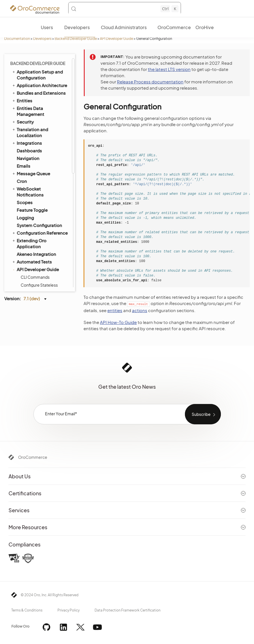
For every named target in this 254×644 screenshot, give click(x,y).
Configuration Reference (44, 101)
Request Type (33, 160)
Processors (31, 168)
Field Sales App (30, 282)
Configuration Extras (40, 109)
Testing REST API (36, 234)
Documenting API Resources (37, 141)
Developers (42, 39)
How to (27, 199)
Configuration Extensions (44, 117)
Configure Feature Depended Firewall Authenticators (38, 79)
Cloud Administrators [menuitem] (124, 27)
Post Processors (36, 191)
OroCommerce (33, 457)
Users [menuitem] (47, 27)
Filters (26, 183)
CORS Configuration (40, 207)
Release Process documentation (150, 82)
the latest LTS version (169, 69)
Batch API (30, 258)
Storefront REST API (39, 242)
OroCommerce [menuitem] (174, 27)
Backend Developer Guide (76, 39)
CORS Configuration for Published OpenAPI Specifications (43, 221)
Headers (29, 176)
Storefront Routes (38, 250)
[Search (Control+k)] (125, 9)
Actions (28, 152)
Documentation (17, 39)
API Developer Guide (117, 39)
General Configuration (41, 93)
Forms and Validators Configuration (40, 127)
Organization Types (37, 275)
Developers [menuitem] (77, 27)
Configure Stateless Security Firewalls (39, 63)
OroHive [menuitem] (205, 27)
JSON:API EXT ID (35, 266)
